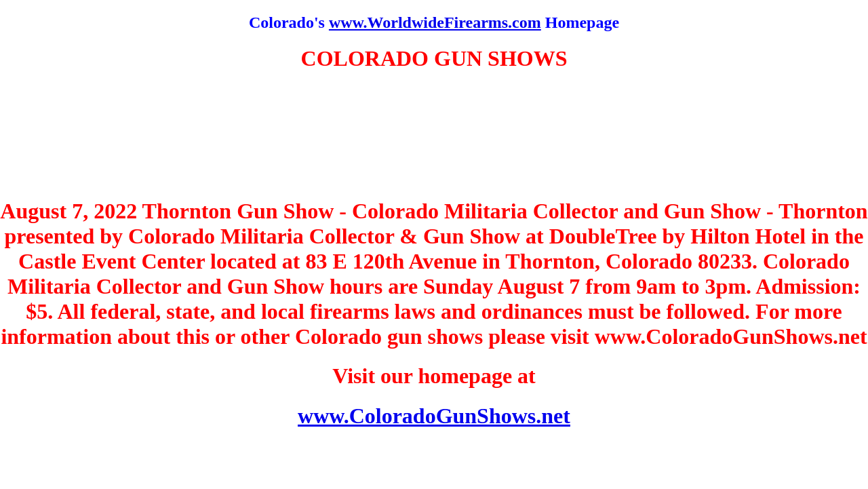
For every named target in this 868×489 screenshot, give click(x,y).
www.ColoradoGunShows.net (434, 416)
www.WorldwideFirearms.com (435, 22)
